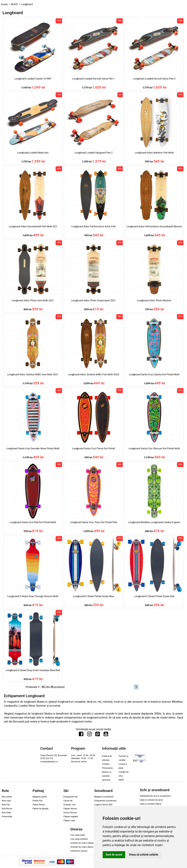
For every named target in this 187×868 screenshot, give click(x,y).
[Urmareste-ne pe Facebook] (81, 735)
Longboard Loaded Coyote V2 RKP (33, 79)
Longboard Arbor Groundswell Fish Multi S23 (33, 226)
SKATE (14, 4)
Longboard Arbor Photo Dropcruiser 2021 (93, 300)
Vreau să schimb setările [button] (144, 855)
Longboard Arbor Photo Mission (154, 300)
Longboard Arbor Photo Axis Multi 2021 (33, 300)
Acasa (4, 4)
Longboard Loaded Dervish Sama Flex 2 (154, 79)
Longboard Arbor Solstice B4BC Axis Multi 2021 (33, 374)
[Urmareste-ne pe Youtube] (106, 735)
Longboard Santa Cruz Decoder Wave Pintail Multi (33, 448)
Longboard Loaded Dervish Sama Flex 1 (93, 79)
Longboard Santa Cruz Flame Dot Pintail (93, 448)
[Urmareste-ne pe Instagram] (89, 735)
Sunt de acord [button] (114, 855)
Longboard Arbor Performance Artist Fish (93, 226)
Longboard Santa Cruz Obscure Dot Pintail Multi (154, 448)
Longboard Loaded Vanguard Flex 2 (93, 153)
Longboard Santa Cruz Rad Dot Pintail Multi (33, 522)
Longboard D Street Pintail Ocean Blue (93, 596)
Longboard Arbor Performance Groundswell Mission (154, 226)
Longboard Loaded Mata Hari (33, 153)
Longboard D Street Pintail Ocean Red (154, 596)
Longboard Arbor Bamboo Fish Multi (154, 153)
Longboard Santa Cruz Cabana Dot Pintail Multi (154, 374)
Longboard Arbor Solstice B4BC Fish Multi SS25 (93, 374)
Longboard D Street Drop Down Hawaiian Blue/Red (33, 670)
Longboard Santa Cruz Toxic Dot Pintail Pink (94, 522)
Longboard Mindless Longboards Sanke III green (154, 522)
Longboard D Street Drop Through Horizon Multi (33, 596)
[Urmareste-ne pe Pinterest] (98, 735)
